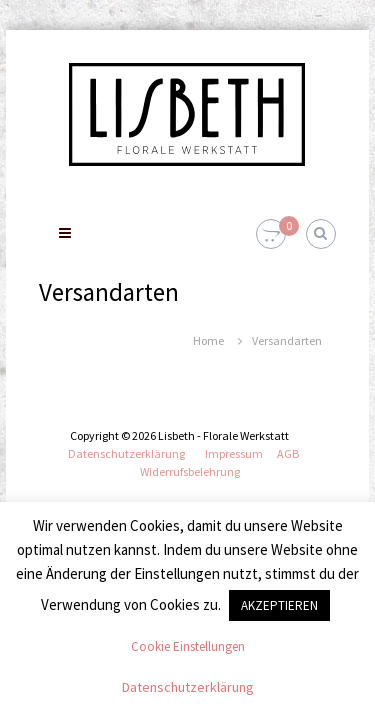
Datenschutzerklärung (126, 453)
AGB (288, 453)
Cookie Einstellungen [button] (188, 646)
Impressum (234, 453)
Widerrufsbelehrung (190, 471)
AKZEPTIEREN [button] (279, 605)
